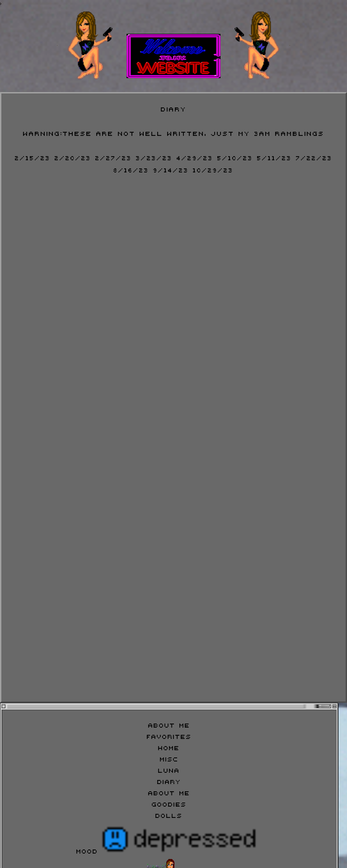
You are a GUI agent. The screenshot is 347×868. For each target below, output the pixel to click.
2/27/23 (114, 157)
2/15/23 (33, 157)
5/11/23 (274, 157)
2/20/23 (73, 157)
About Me (169, 725)
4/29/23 (195, 157)
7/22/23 (314, 157)
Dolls (169, 815)
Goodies (169, 804)
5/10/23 (235, 157)
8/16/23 (131, 169)
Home (169, 747)
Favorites (169, 736)
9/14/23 (171, 169)
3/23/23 (154, 157)
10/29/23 (213, 169)
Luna (169, 770)
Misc (169, 759)
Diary (169, 781)
